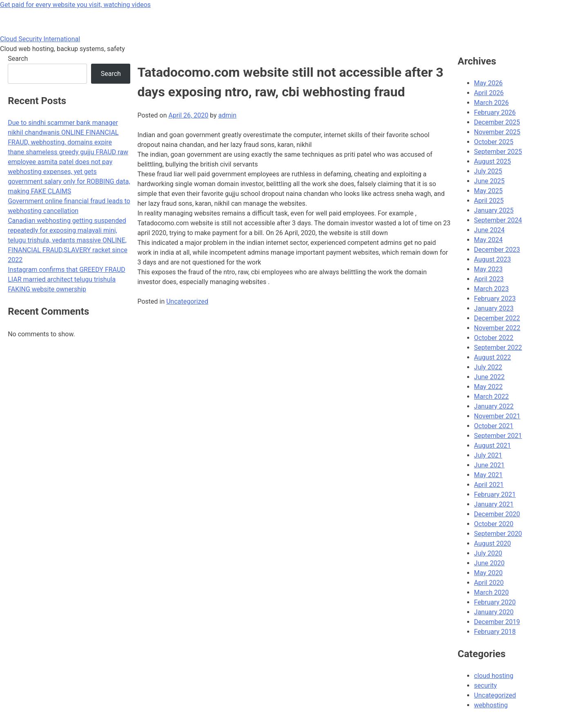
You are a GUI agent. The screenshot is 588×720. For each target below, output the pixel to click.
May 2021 (488, 475)
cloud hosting (494, 676)
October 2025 (494, 142)
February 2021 (495, 494)
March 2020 (491, 592)
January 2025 (494, 210)
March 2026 (491, 103)
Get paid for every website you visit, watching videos (75, 5)
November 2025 (497, 132)
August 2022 (492, 357)
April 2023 (489, 279)
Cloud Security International (40, 39)
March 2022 (491, 397)
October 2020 (494, 524)
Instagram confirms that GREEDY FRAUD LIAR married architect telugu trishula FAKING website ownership (67, 279)
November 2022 (497, 328)
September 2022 (498, 348)
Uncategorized (187, 301)
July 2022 (488, 367)
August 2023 (492, 259)
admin (227, 115)
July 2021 (488, 455)
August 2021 (492, 446)
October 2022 (494, 338)
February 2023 (495, 299)
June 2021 (489, 465)
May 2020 (488, 573)
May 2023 (488, 269)
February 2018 (495, 632)
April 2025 (489, 201)
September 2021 (498, 436)
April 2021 (489, 485)
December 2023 (497, 250)
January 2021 (494, 504)
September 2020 (498, 534)
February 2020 (495, 602)
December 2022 (497, 318)
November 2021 (497, 416)
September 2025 (498, 152)
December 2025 (497, 122)
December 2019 (497, 622)
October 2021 (494, 426)
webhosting (491, 705)
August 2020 (492, 543)
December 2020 (497, 514)
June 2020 (489, 563)
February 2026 (495, 112)
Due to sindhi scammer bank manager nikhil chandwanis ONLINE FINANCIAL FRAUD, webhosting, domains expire (63, 132)
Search (18, 59)
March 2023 (491, 289)
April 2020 (489, 583)
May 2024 (488, 240)
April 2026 (489, 93)
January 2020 (494, 612)
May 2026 (488, 83)
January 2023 (494, 308)
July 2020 (488, 553)
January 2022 (494, 406)
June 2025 (489, 181)
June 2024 (489, 230)
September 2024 (498, 220)
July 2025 (488, 171)
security (486, 686)
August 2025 (492, 161)
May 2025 (488, 191)
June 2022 (489, 377)
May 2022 (488, 387)
